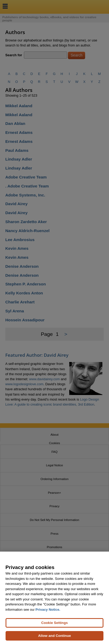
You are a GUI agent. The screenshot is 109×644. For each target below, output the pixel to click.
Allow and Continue (55, 636)
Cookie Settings (54, 623)
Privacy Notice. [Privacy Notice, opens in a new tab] (48, 610)
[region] (54, 598)
